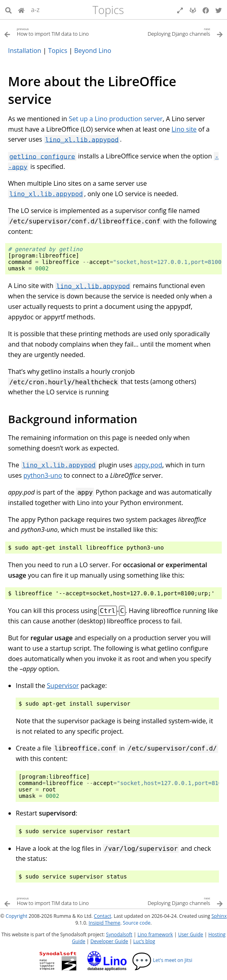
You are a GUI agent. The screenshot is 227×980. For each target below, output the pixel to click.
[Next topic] (169, 31)
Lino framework (155, 934)
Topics (108, 10)
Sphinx (219, 916)
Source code (137, 923)
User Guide (190, 934)
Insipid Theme (105, 923)
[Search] (8, 10)
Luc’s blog (144, 941)
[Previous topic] (59, 31)
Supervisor (63, 686)
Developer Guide (109, 941)
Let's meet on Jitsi (162, 960)
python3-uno (43, 475)
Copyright (16, 916)
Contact (103, 916)
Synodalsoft (119, 934)
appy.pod (148, 465)
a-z (35, 10)
